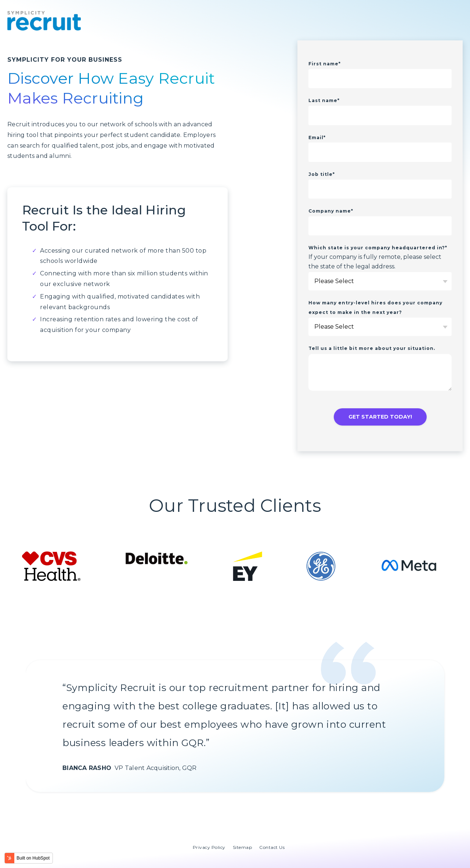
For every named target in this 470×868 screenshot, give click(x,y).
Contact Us (272, 847)
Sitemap (243, 847)
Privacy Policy (209, 847)
